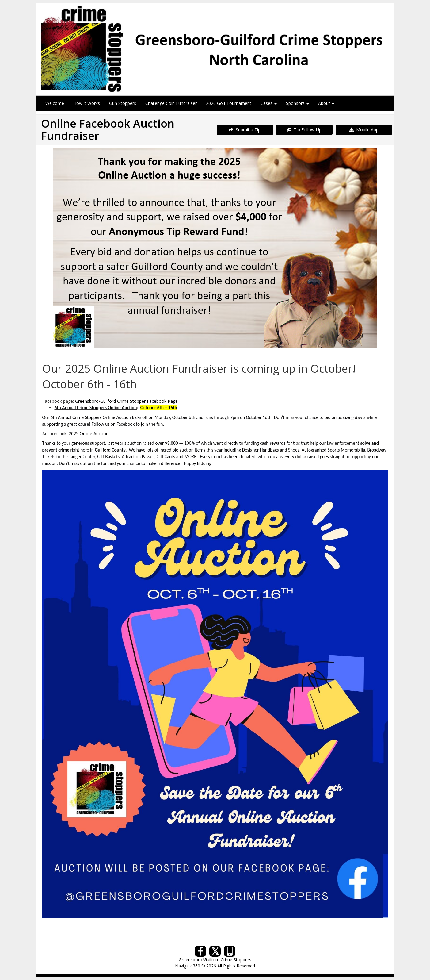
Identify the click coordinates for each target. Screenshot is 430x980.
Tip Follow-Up (304, 130)
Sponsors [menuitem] (297, 103)
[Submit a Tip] (215, 49)
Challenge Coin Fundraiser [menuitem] (171, 103)
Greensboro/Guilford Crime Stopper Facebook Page (126, 401)
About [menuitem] (326, 103)
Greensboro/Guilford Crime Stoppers (215, 960)
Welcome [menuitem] (55, 103)
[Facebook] (200, 953)
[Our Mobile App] (230, 953)
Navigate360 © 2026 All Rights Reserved (215, 966)
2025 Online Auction (89, 434)
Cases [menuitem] (269, 103)
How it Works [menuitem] (87, 103)
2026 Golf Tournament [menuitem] (229, 103)
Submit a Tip (245, 130)
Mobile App (364, 130)
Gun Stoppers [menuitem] (123, 103)
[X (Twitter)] (215, 953)
